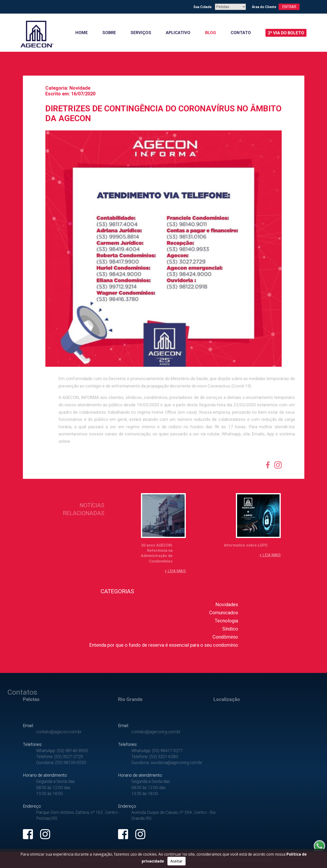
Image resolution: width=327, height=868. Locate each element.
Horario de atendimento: (45, 775)
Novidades (227, 604)
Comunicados (224, 613)
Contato (241, 33)
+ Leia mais (175, 571)
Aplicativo (178, 33)
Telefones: (33, 744)
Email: (28, 726)
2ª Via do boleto (286, 33)
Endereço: (32, 806)
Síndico (230, 629)
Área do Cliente (264, 7)
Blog (211, 33)
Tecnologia (226, 621)
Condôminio (225, 637)
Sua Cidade (202, 7)
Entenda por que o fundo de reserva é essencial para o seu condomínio (164, 645)
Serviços (141, 33)
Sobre (109, 33)
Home (82, 33)
